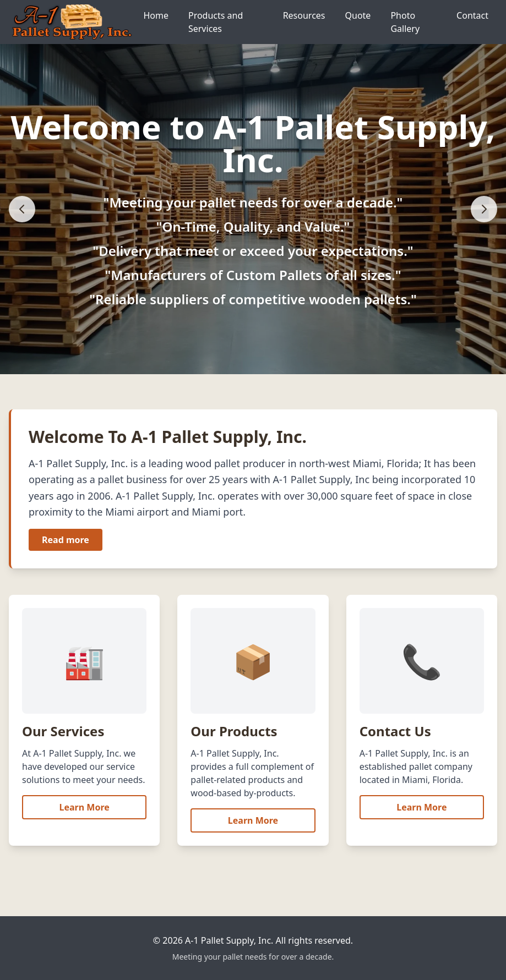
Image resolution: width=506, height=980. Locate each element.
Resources (304, 15)
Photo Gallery (405, 22)
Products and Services (216, 22)
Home (156, 15)
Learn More (85, 807)
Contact (472, 15)
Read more (66, 540)
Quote (358, 15)
